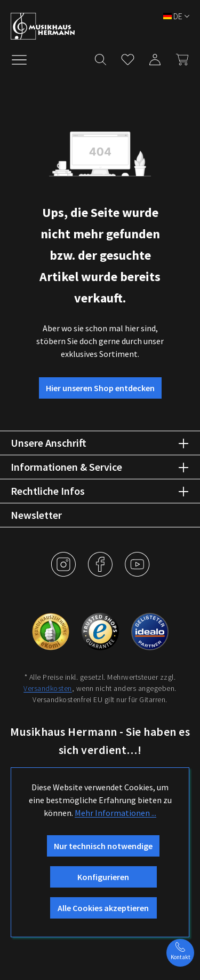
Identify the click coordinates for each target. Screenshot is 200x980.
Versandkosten (48, 688)
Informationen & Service (66, 467)
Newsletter (36, 515)
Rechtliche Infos (48, 491)
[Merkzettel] (128, 57)
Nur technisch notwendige (103, 846)
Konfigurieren (103, 877)
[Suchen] (101, 57)
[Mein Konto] (155, 57)
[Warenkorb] (179, 57)
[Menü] (25, 59)
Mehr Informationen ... (115, 813)
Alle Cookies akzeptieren (103, 908)
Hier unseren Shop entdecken (100, 388)
